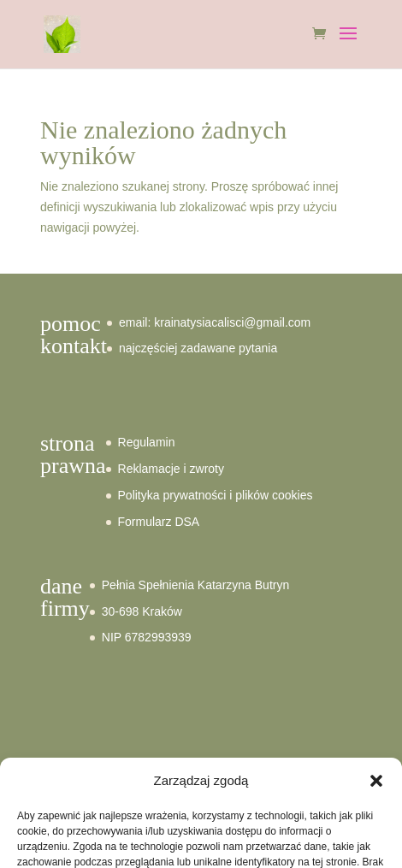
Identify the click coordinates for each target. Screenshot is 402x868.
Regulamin (147, 442)
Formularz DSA (159, 522)
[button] (376, 781)
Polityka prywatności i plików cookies (216, 495)
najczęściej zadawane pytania (198, 348)
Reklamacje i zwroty (171, 469)
